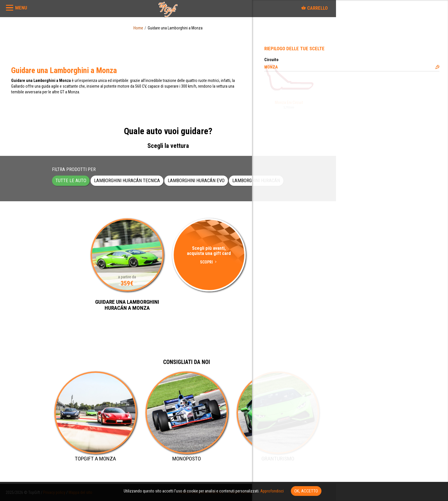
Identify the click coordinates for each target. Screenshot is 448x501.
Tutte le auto (71, 180)
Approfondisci (272, 491)
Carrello (314, 8)
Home (138, 28)
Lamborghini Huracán (256, 180)
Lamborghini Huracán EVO (196, 180)
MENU (21, 8)
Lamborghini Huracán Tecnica (127, 180)
